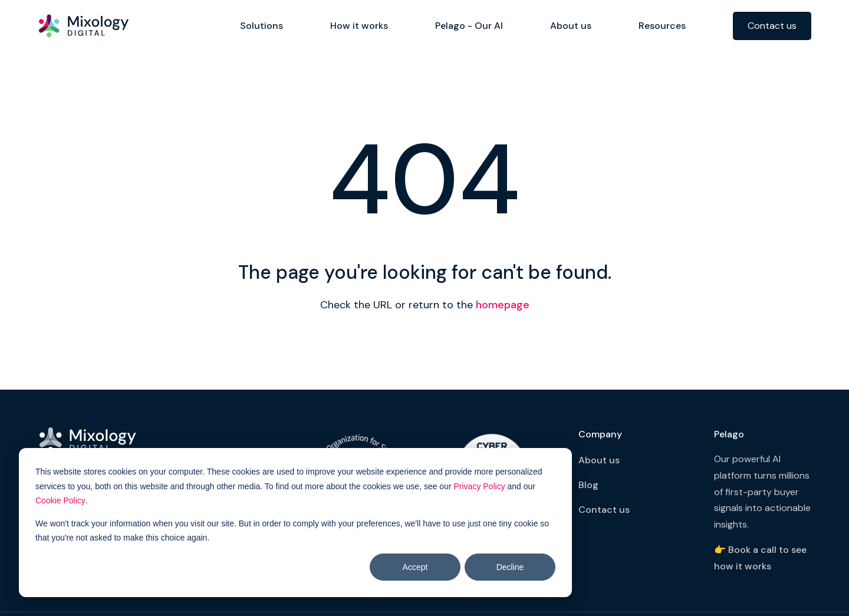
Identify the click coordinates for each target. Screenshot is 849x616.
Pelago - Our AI (469, 26)
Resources (662, 26)
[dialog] (295, 523)
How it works (359, 26)
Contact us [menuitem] (604, 510)
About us (571, 26)
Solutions (261, 26)
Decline (510, 567)
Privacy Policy (480, 486)
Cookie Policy (60, 500)
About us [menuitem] (599, 460)
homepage (503, 305)
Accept (415, 567)
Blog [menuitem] (588, 485)
